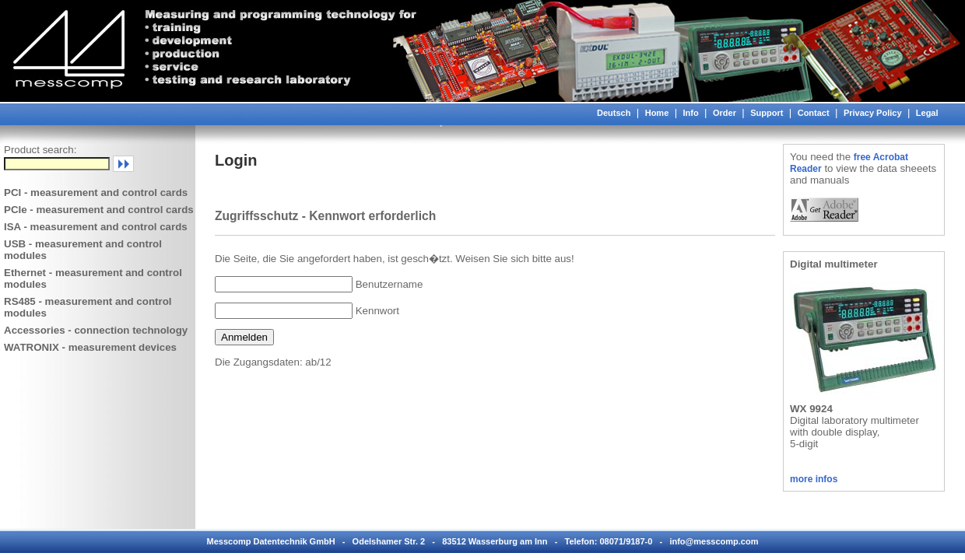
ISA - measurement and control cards (96, 227)
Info (691, 113)
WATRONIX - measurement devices (90, 347)
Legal (927, 113)
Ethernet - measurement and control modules (93, 278)
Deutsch (614, 113)
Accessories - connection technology (96, 330)
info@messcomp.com (714, 541)
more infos (814, 479)
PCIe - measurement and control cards (99, 210)
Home (657, 113)
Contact (814, 113)
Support (767, 113)
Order (725, 113)
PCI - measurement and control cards (96, 192)
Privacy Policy (873, 113)
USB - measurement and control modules (83, 250)
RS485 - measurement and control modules (88, 307)
